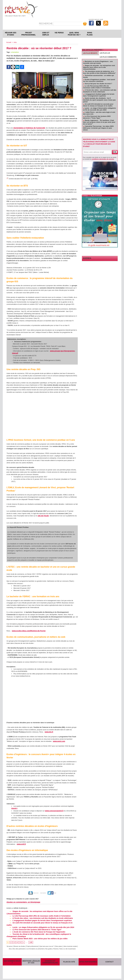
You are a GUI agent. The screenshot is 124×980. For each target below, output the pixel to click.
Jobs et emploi (46, 34)
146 (30, 938)
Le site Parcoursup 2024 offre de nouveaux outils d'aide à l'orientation (37, 915)
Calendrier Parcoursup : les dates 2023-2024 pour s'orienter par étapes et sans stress (99, 128)
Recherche (46, 24)
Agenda (86, 258)
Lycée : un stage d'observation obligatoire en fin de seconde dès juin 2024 (39, 924)
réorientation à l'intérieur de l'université (28, 128)
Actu (15, 42)
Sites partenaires (88, 962)
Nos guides (65, 945)
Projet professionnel (29, 34)
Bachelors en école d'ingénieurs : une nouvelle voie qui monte (98, 62)
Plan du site (69, 962)
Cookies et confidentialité (50, 962)
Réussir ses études (11, 34)
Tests (35, 947)
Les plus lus (105, 53)
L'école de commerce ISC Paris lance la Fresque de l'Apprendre (35, 928)
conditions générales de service (101, 159)
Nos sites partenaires (31, 945)
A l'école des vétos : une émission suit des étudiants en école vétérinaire (39, 917)
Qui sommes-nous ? (12, 962)
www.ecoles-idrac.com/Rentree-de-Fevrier (27, 630)
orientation (15, 52)
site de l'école (43, 515)
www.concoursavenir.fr (54, 810)
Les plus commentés (108, 57)
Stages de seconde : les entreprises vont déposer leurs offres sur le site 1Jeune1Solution (99, 67)
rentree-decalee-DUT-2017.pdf (19, 178)
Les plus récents (90, 53)
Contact (109, 962)
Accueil (9, 42)
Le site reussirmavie (45, 947)
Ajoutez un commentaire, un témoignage (23, 901)
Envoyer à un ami (27, 892)
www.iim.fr (49, 731)
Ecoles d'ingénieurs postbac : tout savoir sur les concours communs (99, 80)
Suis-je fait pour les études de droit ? (98, 84)
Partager (59, 892)
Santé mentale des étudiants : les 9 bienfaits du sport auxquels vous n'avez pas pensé (99, 100)
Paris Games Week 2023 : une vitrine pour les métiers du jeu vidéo (36, 935)
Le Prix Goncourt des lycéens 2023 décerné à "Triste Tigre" (33, 926)
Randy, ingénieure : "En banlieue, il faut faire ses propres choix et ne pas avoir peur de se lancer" (99, 122)
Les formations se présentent (50, 945)
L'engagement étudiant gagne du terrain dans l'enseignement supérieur (38, 919)
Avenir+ (14, 808)
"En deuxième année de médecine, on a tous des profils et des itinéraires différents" (99, 72)
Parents (73, 945)
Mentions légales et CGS (31, 962)
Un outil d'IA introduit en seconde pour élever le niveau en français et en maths (41, 922)
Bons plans (90, 34)
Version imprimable (45, 892)
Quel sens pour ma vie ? (74, 34)
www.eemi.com (59, 741)
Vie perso (59, 33)
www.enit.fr (21, 843)
